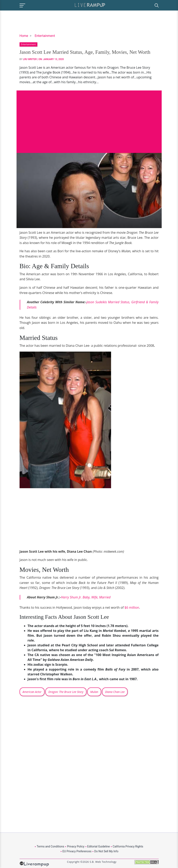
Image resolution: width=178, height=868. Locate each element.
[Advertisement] (89, 119)
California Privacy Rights (128, 846)
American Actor (32, 692)
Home (24, 36)
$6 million (132, 607)
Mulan (94, 692)
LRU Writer (30, 59)
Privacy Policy (76, 846)
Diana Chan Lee (115, 692)
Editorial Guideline (99, 846)
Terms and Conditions (50, 846)
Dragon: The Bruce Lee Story (66, 692)
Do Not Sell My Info (106, 851)
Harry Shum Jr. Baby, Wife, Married (86, 597)
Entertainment (45, 36)
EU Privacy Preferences (77, 851)
